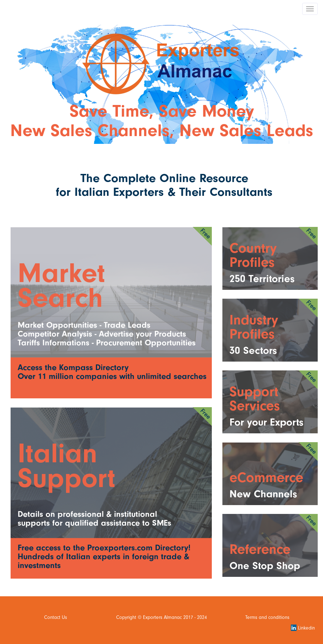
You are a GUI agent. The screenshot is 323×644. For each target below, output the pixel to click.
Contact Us (56, 617)
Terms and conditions (267, 617)
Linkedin (303, 628)
